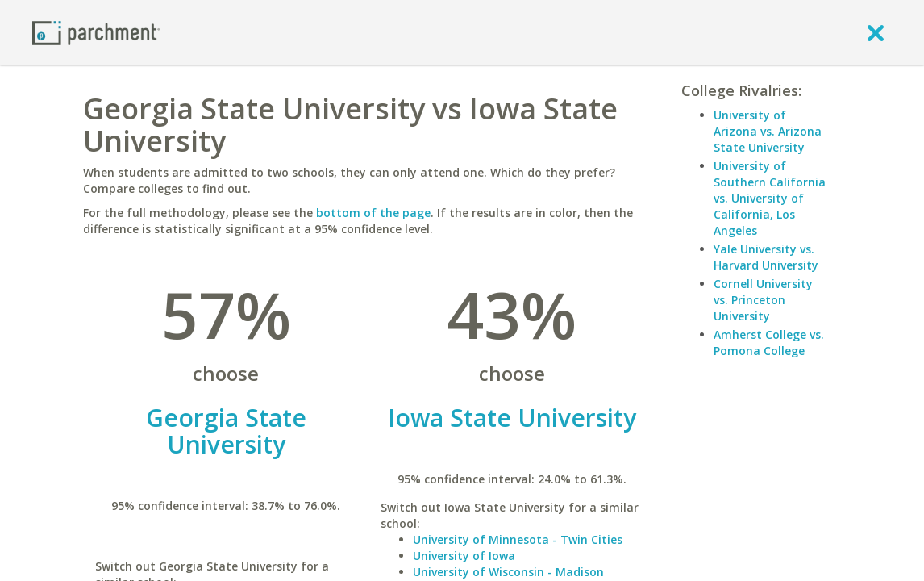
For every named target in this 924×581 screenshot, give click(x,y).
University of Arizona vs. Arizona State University (768, 131)
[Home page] (96, 32)
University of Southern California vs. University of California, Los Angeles (770, 198)
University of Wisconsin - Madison (508, 572)
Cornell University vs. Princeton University (763, 300)
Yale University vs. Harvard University (766, 257)
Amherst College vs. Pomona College (769, 343)
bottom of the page (373, 213)
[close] (876, 32)
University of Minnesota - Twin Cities (518, 539)
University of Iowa (464, 556)
